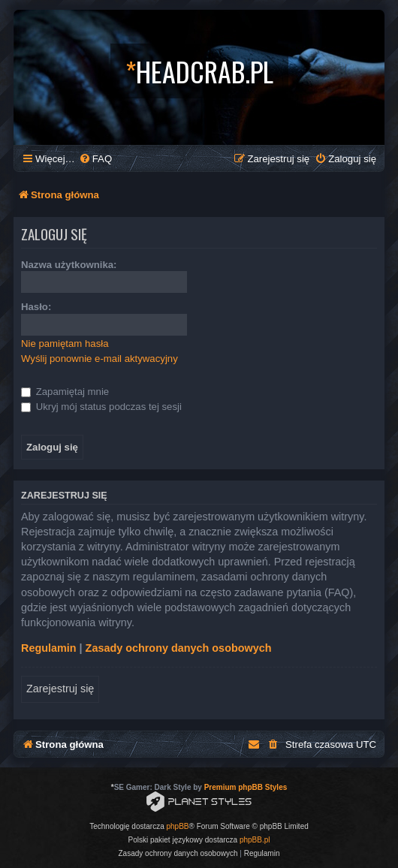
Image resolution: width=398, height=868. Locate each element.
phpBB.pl (255, 840)
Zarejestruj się (60, 689)
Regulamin (49, 648)
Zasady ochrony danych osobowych (179, 648)
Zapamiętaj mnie (65, 392)
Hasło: (36, 307)
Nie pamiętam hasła (65, 344)
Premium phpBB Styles (246, 787)
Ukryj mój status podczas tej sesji (101, 407)
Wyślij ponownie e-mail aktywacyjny (100, 359)
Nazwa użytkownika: (69, 265)
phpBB (178, 826)
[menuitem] (95, 159)
